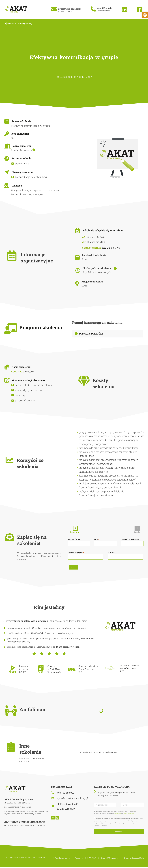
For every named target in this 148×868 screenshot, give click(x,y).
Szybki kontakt (105, 8)
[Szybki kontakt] (93, 9)
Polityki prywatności (129, 815)
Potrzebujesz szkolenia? (70, 9)
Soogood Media (138, 859)
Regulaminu (118, 815)
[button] (108, 334)
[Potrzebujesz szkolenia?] (54, 9)
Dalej (73, 567)
